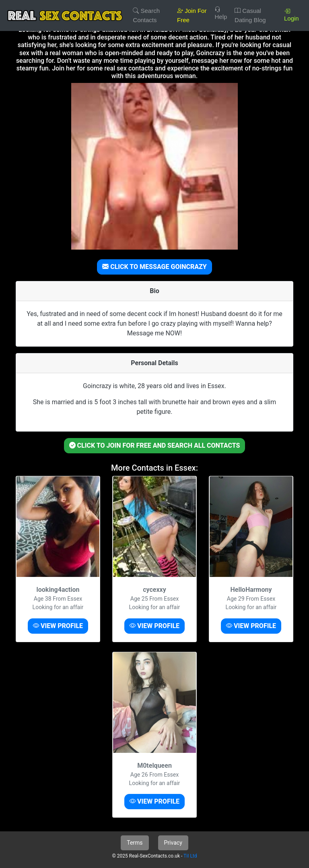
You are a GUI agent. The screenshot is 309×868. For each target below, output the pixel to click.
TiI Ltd (190, 856)
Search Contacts (146, 15)
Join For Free (192, 15)
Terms (135, 843)
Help (221, 13)
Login (291, 15)
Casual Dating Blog (250, 15)
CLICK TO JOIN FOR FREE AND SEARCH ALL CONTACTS (155, 445)
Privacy (173, 843)
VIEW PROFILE (58, 626)
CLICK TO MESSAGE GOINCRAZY (154, 267)
